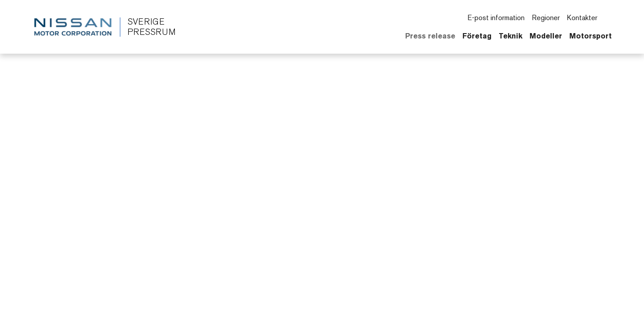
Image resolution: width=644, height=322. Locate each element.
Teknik (511, 36)
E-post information (496, 18)
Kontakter (582, 18)
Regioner (546, 18)
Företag (477, 36)
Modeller (546, 36)
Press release (430, 36)
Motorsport (591, 36)
